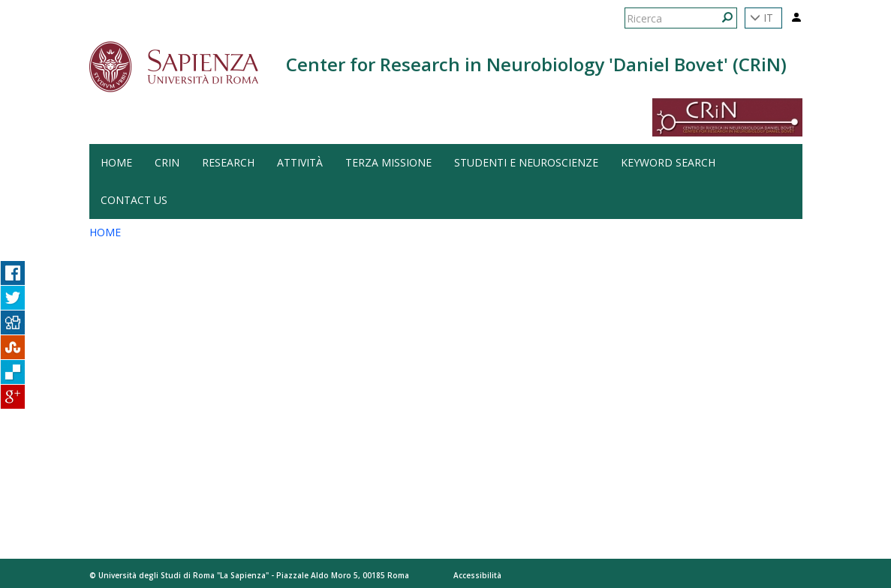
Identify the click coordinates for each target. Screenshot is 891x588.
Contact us (134, 200)
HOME (116, 162)
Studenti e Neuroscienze (526, 162)
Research (228, 162)
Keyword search (668, 162)
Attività (300, 162)
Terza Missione (388, 162)
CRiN (167, 162)
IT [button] (762, 18)
